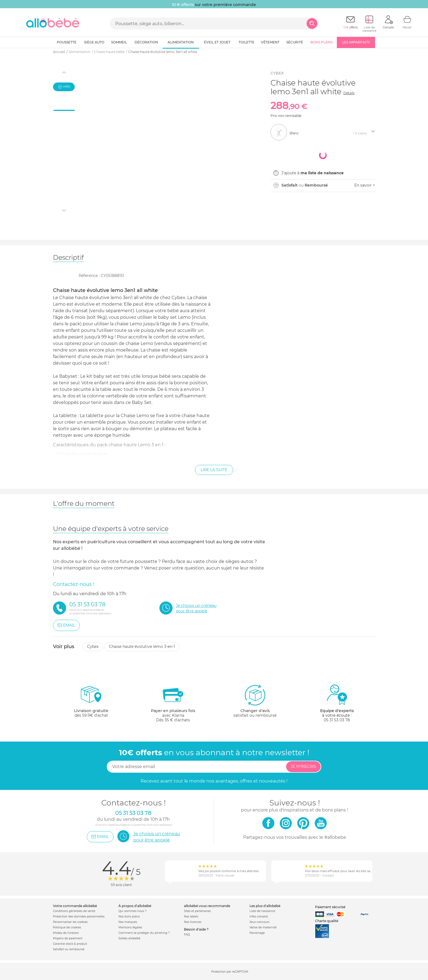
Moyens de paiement (68, 938)
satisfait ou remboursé (255, 701)
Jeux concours (259, 922)
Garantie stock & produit (70, 944)
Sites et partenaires (197, 911)
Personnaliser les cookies (70, 922)
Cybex (93, 647)
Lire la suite (214, 470)
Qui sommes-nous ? (133, 911)
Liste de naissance (262, 911)
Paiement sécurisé (330, 907)
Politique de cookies (67, 927)
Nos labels (191, 916)
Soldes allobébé (129, 938)
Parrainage (257, 933)
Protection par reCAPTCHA (230, 972)
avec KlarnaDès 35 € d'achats (173, 703)
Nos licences (193, 922)
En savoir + (365, 185)
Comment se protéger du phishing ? (144, 933)
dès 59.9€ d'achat (91, 703)
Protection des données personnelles (79, 916)
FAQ (187, 935)
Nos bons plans (129, 916)
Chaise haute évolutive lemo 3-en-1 (142, 647)
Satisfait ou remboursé (69, 949)
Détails (349, 93)
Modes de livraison (66, 933)
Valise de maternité (263, 927)
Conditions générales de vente (74, 911)
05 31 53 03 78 (337, 720)
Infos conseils (259, 916)
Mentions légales (130, 927)
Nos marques (128, 922)
